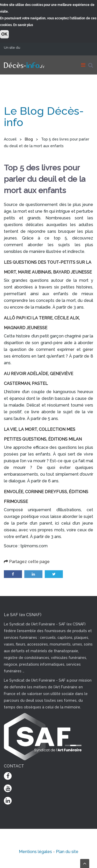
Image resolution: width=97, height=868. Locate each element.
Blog (29, 139)
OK (4, 34)
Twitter (54, 574)
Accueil (10, 139)
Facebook (13, 574)
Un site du (14, 48)
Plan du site (67, 852)
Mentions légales (35, 852)
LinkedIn (33, 574)
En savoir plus (23, 25)
